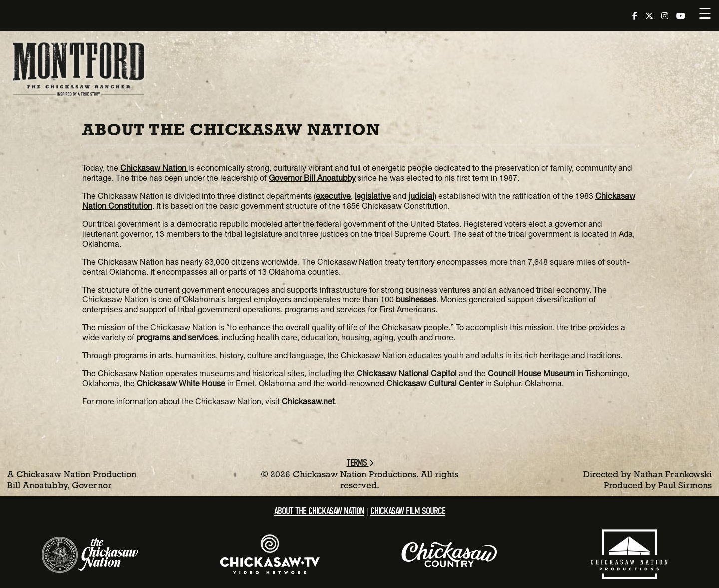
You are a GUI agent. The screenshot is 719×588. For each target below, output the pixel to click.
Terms (360, 462)
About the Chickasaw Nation (319, 511)
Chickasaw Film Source (408, 511)
